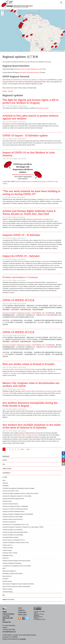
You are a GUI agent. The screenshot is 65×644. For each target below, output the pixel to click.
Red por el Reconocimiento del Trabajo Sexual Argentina (16, 587)
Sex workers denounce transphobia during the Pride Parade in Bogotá (30, 404)
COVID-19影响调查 (48, 315)
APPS (4, 481)
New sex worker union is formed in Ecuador (29, 364)
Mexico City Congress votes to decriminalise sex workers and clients (31, 384)
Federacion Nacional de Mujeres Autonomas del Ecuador (16, 561)
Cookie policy (22, 612)
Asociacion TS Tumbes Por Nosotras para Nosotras (15, 509)
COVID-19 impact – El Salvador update (25, 136)
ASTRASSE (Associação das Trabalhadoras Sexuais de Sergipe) (18, 488)
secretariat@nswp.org (9, 632)
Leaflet (48, 51)
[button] (43, 50)
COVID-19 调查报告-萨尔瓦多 (19, 300)
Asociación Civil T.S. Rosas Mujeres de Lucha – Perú (15, 524)
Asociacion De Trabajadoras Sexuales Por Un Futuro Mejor (17, 496)
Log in (20, 608)
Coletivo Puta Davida (8, 548)
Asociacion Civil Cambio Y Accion (11, 491)
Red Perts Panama (7, 581)
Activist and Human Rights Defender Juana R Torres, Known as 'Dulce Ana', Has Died (29, 212)
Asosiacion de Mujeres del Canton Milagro (13, 535)
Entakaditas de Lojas (8, 555)
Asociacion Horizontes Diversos (10, 504)
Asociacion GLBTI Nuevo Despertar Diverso (13, 499)
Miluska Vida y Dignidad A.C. (10, 571)
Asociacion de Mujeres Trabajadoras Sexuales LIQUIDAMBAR (18, 514)
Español (10, 91)
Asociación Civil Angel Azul (9, 522)
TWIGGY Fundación (7, 589)
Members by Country (8, 599)
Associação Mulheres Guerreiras (11, 537)
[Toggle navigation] (61, 3)
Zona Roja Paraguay (8, 592)
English (5, 91)
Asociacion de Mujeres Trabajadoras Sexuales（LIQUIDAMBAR (22, 313)
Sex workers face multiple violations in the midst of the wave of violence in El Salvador (32, 426)
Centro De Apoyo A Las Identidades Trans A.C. (14, 540)
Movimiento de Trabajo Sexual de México (13, 574)
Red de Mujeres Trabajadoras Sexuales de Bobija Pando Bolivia (18, 584)
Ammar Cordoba (49, 199)
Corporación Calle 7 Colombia (10, 553)
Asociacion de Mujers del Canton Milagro (13, 517)
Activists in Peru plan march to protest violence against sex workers (31, 117)
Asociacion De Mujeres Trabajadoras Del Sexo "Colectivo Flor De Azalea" (20, 493)
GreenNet (23, 639)
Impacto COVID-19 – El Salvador (21, 235)
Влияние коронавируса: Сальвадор (20, 277)
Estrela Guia (6, 558)
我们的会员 (6, 456)
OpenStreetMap (55, 51)
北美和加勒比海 (6, 473)
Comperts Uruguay (7, 550)
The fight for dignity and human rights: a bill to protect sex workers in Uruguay (30, 101)
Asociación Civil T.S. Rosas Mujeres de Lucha (28, 69)
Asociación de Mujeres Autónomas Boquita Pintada (15, 532)
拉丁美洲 (5, 477)
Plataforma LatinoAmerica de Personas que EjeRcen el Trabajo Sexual (27, 80)
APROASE (5, 483)
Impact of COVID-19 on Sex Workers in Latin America (29, 154)
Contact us (21, 610)
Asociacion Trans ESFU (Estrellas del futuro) (13, 512)
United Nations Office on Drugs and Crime (25, 435)
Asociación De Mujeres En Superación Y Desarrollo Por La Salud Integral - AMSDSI (23, 527)
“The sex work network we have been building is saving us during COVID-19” (31, 193)
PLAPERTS (5, 579)
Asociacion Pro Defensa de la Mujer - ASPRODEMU (15, 506)
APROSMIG (6, 486)
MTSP (4, 568)
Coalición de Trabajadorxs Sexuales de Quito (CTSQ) (16, 543)
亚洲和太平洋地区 (7, 469)
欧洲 (4, 595)
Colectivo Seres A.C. (8, 545)
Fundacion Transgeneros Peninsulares (12, 563)
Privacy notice (22, 614)
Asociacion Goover (7, 501)
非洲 (4, 464)
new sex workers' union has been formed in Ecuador (19, 369)
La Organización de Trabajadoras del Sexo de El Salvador (17, 566)
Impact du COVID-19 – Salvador (21, 256)
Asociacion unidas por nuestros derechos (13, 519)
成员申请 (5, 460)
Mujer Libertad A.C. (7, 576)
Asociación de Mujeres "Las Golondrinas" (13, 530)
